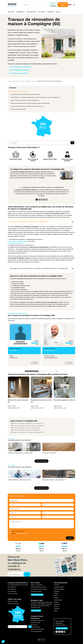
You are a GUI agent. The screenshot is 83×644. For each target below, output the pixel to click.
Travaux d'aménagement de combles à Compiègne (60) (28, 432)
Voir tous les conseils (41, 488)
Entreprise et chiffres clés (37, 621)
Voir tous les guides (41, 461)
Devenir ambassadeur (36, 631)
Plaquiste (56, 598)
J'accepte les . (19, 533)
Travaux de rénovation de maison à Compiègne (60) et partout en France (27, 106)
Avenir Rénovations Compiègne (21, 67)
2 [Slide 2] (39, 200)
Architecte (56, 585)
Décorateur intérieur (59, 587)
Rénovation (12, 12)
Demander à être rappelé (62, 628)
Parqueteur (57, 609)
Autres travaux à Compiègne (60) (18, 109)
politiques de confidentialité (22, 533)
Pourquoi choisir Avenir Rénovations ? (19, 91)
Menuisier (56, 606)
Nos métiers (42, 12)
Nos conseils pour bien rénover (39, 589)
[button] (56, 371)
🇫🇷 (71, 5)
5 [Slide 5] (46, 200)
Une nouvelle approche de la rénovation (18, 585)
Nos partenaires (12, 589)
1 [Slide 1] (37, 200)
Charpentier (57, 604)
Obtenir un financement (37, 585)
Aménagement (21, 12)
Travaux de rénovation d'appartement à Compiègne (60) (28, 423)
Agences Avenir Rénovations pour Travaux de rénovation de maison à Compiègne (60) (30, 103)
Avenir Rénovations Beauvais (20, 70)
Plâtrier (56, 596)
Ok (72, 143)
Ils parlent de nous (36, 623)
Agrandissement (32, 12)
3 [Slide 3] (41, 200)
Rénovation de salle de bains (18, 241)
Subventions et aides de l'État (38, 587)
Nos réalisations (12, 587)
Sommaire (13, 88)
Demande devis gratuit (63, 5)
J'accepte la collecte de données (17, 531)
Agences (58, 12)
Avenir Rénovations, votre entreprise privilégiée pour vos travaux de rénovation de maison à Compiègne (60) (35, 97)
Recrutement (34, 625)
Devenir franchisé (35, 627)
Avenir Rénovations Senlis (19, 73)
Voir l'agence (35, 363)
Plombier (56, 594)
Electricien (57, 591)
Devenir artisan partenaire (37, 629)
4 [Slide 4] (44, 200)
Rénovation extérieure (16, 243)
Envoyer (70, 538)
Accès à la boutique (36, 611)
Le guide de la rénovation (37, 595)
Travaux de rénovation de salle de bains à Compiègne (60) (28, 426)
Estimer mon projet (13, 601)
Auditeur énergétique (59, 589)
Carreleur (56, 602)
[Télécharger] (27, 574)
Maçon (56, 611)
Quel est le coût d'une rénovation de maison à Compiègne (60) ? (25, 100)
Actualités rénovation (36, 591)
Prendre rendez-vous (13, 603)
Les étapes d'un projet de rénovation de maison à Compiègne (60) (25, 94)
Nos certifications (12, 591)
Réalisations (51, 12)
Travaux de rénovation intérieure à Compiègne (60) (26, 430)
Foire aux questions (13, 594)
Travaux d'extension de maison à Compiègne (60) (26, 428)
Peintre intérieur (58, 600)
